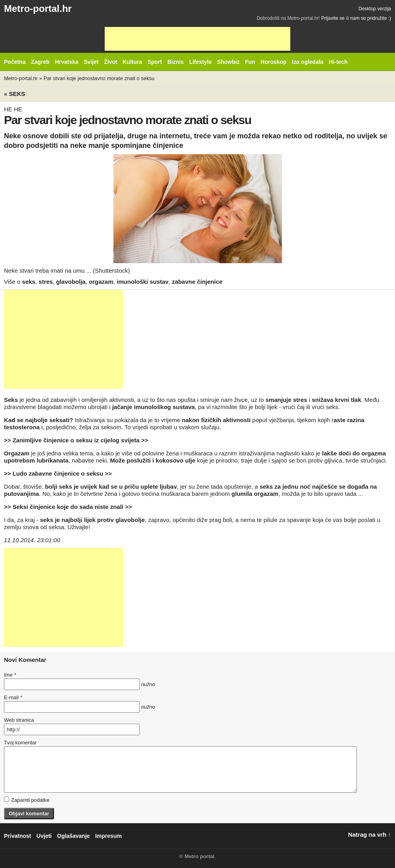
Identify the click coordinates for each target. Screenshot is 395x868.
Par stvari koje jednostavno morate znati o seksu (99, 78)
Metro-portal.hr (38, 9)
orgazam (101, 282)
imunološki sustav (143, 282)
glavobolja (71, 282)
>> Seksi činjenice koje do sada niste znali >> (68, 507)
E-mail (13, 697)
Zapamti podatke (27, 800)
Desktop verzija (375, 9)
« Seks (14, 94)
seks (29, 282)
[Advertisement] (197, 39)
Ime (10, 675)
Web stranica (19, 720)
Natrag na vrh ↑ (370, 835)
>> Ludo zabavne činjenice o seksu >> (58, 473)
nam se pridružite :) (371, 18)
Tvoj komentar (20, 743)
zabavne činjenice (197, 282)
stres (46, 282)
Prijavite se (333, 18)
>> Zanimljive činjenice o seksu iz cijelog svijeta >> (76, 440)
